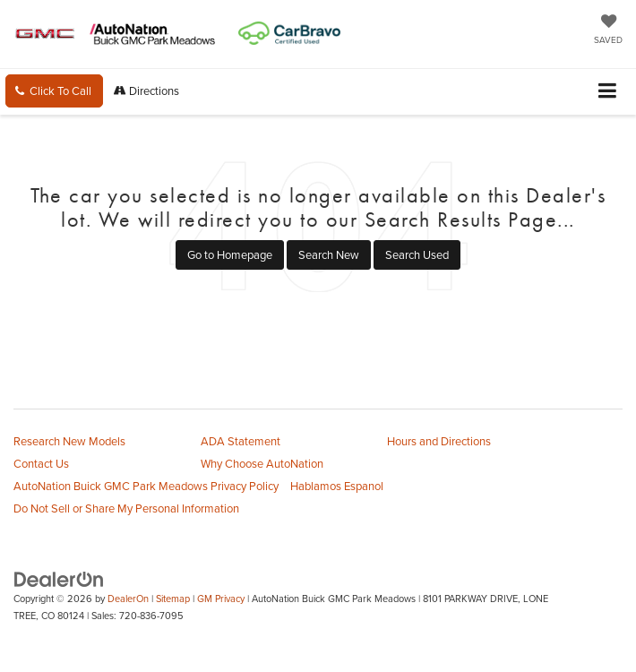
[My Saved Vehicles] (608, 30)
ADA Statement (241, 441)
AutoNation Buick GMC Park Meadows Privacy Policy (146, 486)
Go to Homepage (230, 254)
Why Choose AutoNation (262, 463)
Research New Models (69, 441)
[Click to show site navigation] (608, 92)
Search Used (417, 254)
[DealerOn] (59, 578)
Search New (329, 254)
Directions (146, 90)
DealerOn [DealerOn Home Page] (128, 599)
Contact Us (41, 463)
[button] (54, 91)
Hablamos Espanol (337, 486)
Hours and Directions (439, 441)
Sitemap (173, 599)
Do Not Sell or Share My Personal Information (126, 508)
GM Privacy (221, 599)
